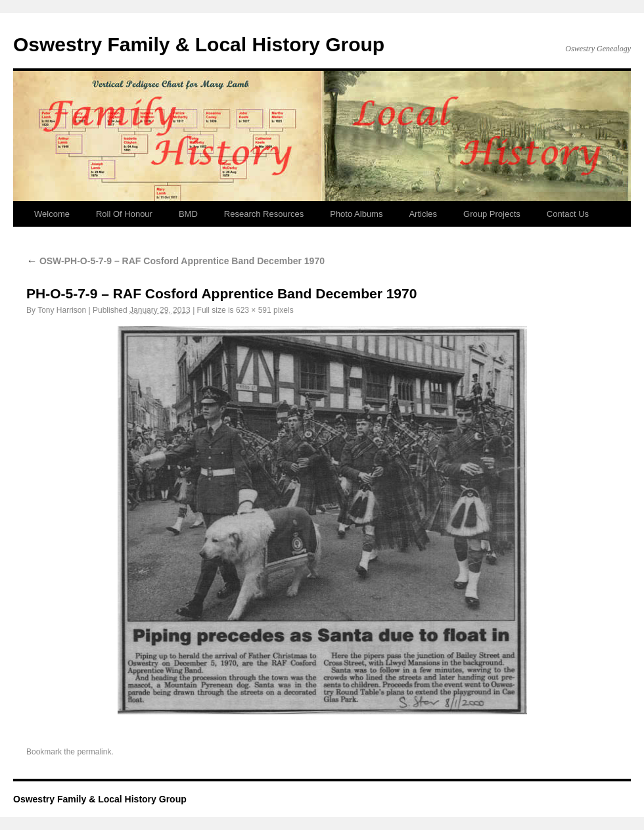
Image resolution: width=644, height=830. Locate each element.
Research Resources (264, 214)
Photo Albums (356, 214)
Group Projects (492, 214)
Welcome (52, 214)
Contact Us (568, 214)
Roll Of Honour (124, 214)
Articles (423, 214)
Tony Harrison (62, 310)
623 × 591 (254, 310)
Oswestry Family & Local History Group (199, 44)
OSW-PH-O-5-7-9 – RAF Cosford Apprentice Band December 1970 (175, 261)
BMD (188, 214)
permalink (94, 752)
